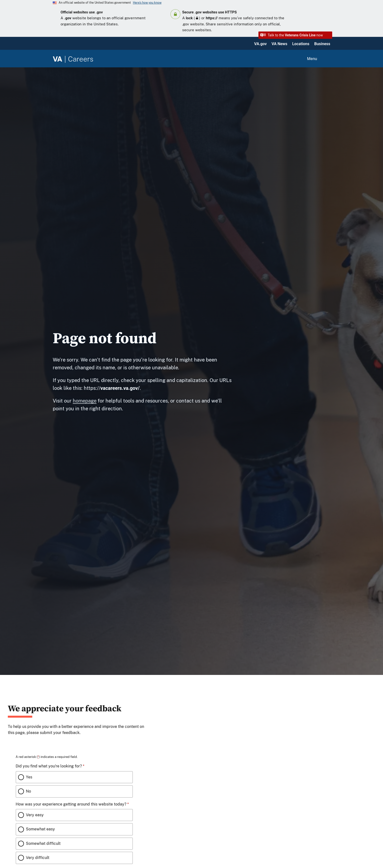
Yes (29, 777)
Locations (301, 44)
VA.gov (261, 44)
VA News (279, 44)
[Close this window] (151, 697)
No (28, 791)
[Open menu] (318, 59)
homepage (85, 401)
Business (322, 44)
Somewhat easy (40, 829)
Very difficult (38, 858)
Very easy (35, 815)
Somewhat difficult (43, 843)
